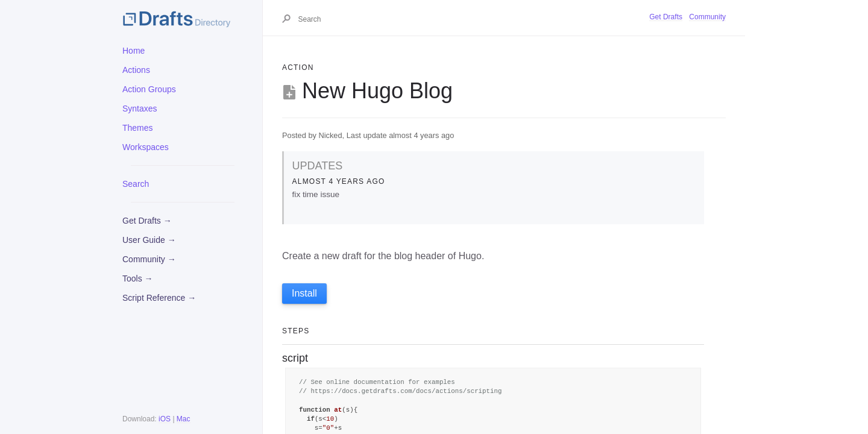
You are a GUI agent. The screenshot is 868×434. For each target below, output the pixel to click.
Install (304, 293)
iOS (165, 419)
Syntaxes (140, 108)
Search (136, 184)
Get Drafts (666, 17)
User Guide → (149, 240)
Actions (136, 70)
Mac (184, 419)
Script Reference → (159, 298)
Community (707, 17)
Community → (149, 259)
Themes (138, 128)
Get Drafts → (147, 221)
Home (134, 51)
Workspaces (146, 147)
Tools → (138, 278)
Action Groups (149, 89)
